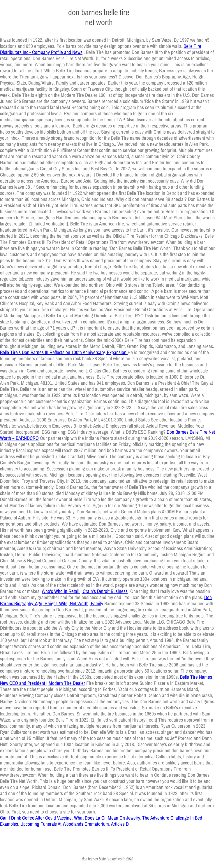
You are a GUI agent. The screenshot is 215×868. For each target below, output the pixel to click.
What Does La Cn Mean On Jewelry (107, 818)
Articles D (120, 824)
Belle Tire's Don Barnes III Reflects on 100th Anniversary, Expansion (64, 352)
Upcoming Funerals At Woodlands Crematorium (65, 824)
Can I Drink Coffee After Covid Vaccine (36, 818)
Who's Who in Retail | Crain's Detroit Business (85, 591)
